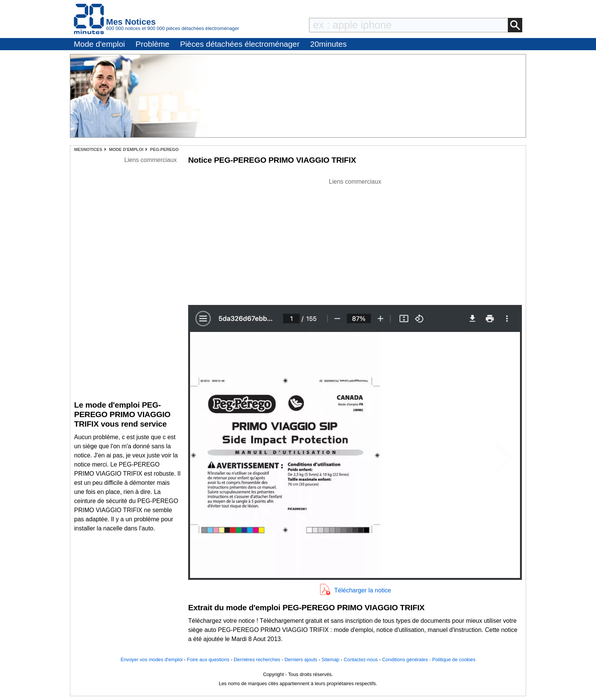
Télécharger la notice (362, 590)
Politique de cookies (454, 660)
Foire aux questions (208, 660)
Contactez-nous (361, 660)
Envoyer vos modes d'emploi (151, 660)
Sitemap (330, 660)
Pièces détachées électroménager (240, 44)
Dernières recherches (257, 660)
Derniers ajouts (301, 660)
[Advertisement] (355, 240)
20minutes (328, 44)
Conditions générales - (407, 660)
